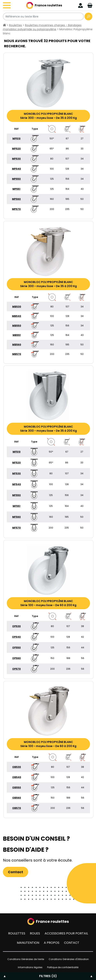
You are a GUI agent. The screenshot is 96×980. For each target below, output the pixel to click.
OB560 (17, 798)
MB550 (17, 326)
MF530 (16, 473)
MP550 (16, 179)
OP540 (16, 637)
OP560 (16, 658)
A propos (52, 943)
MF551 (16, 506)
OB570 (17, 808)
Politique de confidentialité (63, 967)
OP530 (16, 626)
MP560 (16, 199)
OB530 (17, 767)
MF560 (16, 517)
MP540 (16, 169)
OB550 (17, 787)
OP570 (16, 669)
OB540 (17, 777)
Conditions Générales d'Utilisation (69, 959)
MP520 (16, 149)
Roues (35, 933)
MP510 (16, 138)
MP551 (16, 189)
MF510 (17, 452)
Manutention (28, 943)
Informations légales (30, 967)
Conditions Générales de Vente (26, 959)
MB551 (17, 335)
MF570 (16, 528)
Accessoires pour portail (66, 933)
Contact (16, 872)
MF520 (16, 463)
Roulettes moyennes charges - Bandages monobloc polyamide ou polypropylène (42, 27)
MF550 (16, 495)
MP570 (16, 209)
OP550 (16, 647)
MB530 (17, 307)
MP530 (16, 159)
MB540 (17, 316)
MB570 (17, 354)
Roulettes (16, 25)
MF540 (17, 484)
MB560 (17, 345)
